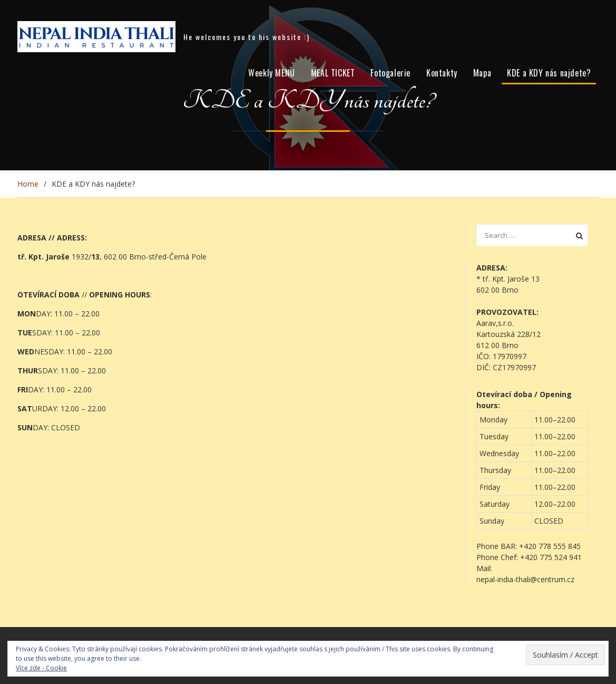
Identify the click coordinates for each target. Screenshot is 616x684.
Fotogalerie (390, 73)
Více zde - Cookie (41, 668)
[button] (532, 563)
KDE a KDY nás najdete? (549, 73)
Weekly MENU (272, 73)
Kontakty (442, 73)
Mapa (482, 73)
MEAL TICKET (333, 73)
